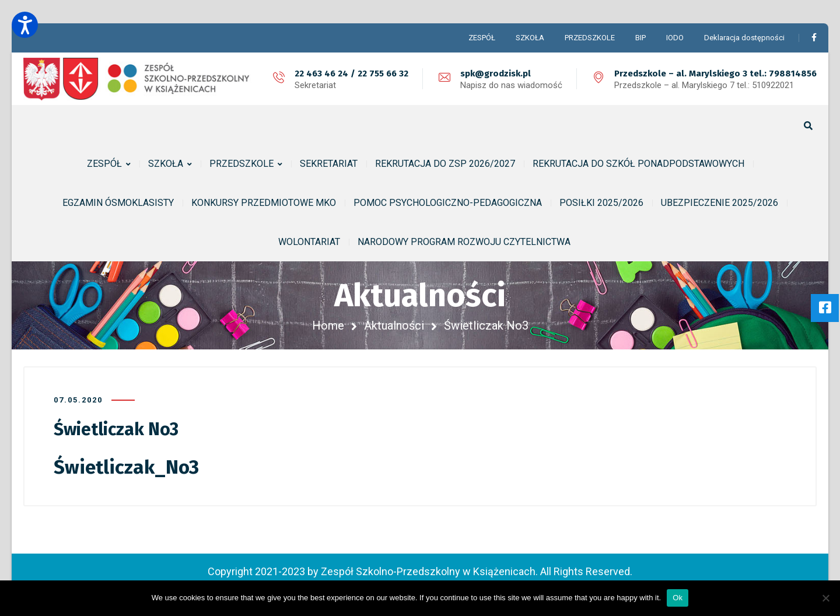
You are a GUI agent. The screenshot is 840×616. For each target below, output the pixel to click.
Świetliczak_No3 (126, 467)
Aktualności (394, 325)
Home (328, 325)
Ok (678, 598)
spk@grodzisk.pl (496, 73)
